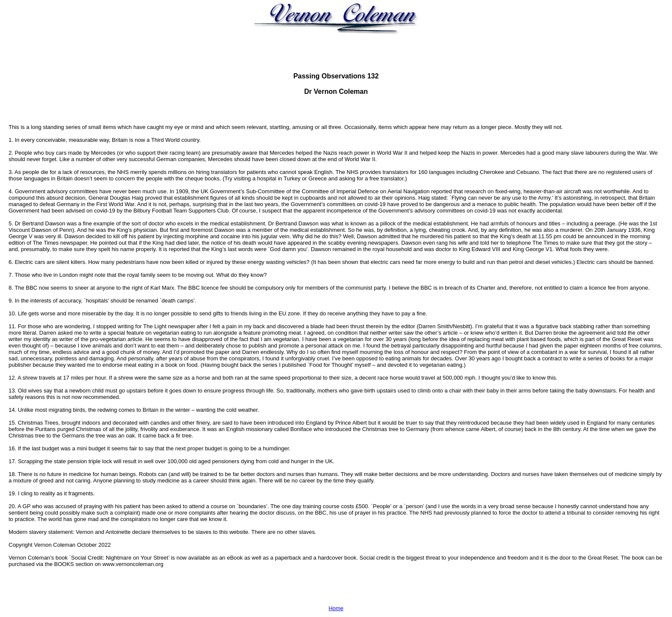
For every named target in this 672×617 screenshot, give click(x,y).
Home (336, 608)
